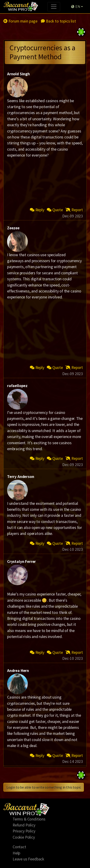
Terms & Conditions (29, 819)
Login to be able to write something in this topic (44, 787)
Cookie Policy (24, 837)
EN (76, 7)
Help (16, 853)
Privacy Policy (24, 831)
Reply (37, 210)
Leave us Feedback (28, 859)
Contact (19, 847)
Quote (55, 210)
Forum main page (20, 21)
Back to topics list (58, 21)
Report (74, 210)
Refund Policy (24, 825)
